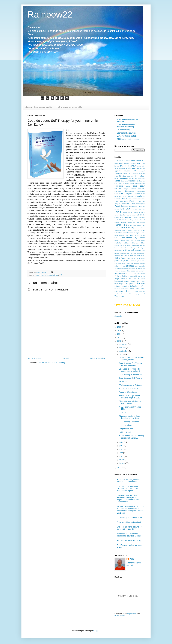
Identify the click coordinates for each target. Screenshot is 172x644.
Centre (117, 181)
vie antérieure (129, 294)
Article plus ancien (97, 358)
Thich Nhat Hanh (137, 289)
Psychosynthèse (120, 263)
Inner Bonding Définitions (129, 422)
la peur (138, 233)
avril (121, 453)
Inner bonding (127, 228)
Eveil (118, 212)
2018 (120, 327)
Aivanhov (127, 161)
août (121, 355)
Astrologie (118, 173)
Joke (135, 230)
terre (143, 281)
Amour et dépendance (128, 392)
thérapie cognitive (121, 286)
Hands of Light (129, 220)
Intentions (118, 230)
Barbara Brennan (139, 173)
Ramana (130, 263)
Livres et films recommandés (38, 107)
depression (141, 191)
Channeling (133, 181)
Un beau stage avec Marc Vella (129, 518)
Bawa (116, 176)
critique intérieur (53, 275)
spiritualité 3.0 (135, 276)
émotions (141, 201)
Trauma (129, 291)
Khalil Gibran (123, 233)
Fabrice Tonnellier (120, 615)
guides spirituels (139, 217)
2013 (120, 337)
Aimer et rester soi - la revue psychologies (130, 402)
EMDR (126, 201)
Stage (117, 279)
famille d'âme (127, 212)
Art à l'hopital (124, 382)
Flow (127, 215)
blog (136, 176)
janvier (122, 463)
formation (133, 215)
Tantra (133, 281)
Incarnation (137, 225)
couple (118, 189)
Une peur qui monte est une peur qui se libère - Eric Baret (130, 528)
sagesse (130, 266)
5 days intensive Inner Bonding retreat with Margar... (131, 437)
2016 (120, 330)
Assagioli (142, 171)
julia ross (141, 230)
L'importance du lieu (127, 429)
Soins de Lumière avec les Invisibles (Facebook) (127, 126)
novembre (124, 344)
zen (123, 296)
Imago (130, 225)
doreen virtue (120, 199)
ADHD (121, 161)
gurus (122, 220)
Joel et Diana (127, 230)
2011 (120, 468)
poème (117, 261)
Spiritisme (126, 276)
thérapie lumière (137, 286)
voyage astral (140, 294)
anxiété (142, 168)
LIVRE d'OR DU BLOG (127, 305)
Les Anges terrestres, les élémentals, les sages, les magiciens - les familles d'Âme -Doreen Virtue (129, 499)
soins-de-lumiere (121, 273)
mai (121, 449)
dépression (119, 194)
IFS (60, 275)
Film (143, 212)
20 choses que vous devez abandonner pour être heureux (129, 535)
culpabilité (141, 189)
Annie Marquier (133, 168)
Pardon (123, 258)
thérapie (141, 283)
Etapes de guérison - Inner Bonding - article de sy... (130, 417)
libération (122, 235)
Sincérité (117, 271)
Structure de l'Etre (129, 279)
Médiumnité (128, 250)
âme (139, 163)
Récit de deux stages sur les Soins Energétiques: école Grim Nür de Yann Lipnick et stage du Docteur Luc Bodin (131, 510)
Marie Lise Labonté (133, 240)
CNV (116, 183)
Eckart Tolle (119, 201)
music (138, 253)
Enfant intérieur (121, 206)
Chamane (124, 181)
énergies (117, 204)
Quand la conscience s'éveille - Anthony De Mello (131, 359)
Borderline (124, 178)
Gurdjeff (117, 220)
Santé (117, 268)
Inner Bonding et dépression (130, 375)
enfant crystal (140, 204)
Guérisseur (129, 217)
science (126, 269)
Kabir (116, 233)
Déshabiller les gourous (126, 133)
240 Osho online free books (128, 139)
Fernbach (137, 212)
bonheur (142, 176)
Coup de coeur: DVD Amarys (131, 378)
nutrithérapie (141, 256)
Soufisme (118, 276)
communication (140, 183)
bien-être (123, 176)
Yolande (118, 296)
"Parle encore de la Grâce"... (130, 385)
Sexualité (141, 268)
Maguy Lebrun (120, 240)
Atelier (125, 173)
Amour (133, 166)
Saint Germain (140, 266)
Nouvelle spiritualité (128, 256)
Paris (129, 258)
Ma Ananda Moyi (123, 130)
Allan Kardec (124, 163)
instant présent (140, 228)
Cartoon (141, 178)
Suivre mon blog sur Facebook (129, 522)
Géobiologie (141, 215)
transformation (120, 291)
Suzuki (127, 281)
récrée (143, 263)
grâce (122, 217)
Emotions (133, 201)
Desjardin (129, 194)
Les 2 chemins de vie (127, 425)
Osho (117, 258)
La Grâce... (123, 413)
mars (122, 456)
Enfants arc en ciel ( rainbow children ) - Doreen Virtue (128, 481)
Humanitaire (141, 222)
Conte (128, 186)
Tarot (138, 281)
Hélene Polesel (120, 222)
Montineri (133, 253)
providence (141, 261)
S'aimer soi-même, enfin (129, 389)
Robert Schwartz (120, 266)
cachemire (133, 178)
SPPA (143, 276)
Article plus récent (35, 358)
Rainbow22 (50, 14)
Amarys (133, 163)
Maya (143, 240)
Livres (137, 235)
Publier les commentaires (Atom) (52, 363)
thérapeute (130, 284)
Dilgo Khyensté (128, 196)
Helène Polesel (140, 220)
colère (132, 183)
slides (129, 271)
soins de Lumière (138, 271)
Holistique (131, 222)
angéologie (141, 166)
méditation (118, 243)
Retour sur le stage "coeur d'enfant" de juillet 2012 (129, 397)
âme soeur (125, 166)
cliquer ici (118, 316)
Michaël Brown (124, 253)
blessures (130, 176)
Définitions (118, 191)
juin (121, 446)
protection (133, 261)
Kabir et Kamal (125, 432)
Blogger (96, 631)
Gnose (117, 217)
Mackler (142, 238)
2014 (120, 334)
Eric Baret (126, 209)
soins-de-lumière (139, 273)
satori (121, 269)
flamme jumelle (120, 215)
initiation (117, 228)
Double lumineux (132, 199)
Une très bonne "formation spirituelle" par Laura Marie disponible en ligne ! (127, 489)
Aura (130, 173)
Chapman (141, 181)
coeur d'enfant (124, 183)
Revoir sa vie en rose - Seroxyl (129, 541)
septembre (124, 351)
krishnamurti (131, 233)
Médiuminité (118, 251)
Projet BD (125, 261)
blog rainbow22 (132, 614)
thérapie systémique (121, 289)
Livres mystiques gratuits (127, 136)
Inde (143, 225)
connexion (119, 186)
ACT (116, 161)
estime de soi (139, 209)
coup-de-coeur (41, 275)
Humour (118, 225)
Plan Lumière (140, 258)
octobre (123, 348)
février (122, 460)
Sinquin (123, 271)
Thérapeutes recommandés (69, 107)
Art (135, 171)
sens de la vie (133, 269)
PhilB (132, 559)
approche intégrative (123, 171)
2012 (120, 341)
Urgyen (135, 291)
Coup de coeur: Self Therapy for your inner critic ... (131, 364)
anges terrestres (120, 168)
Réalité (137, 263)
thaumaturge (119, 284)
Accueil (66, 358)
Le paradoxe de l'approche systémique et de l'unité (130, 370)
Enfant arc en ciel (128, 204)
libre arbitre (130, 235)
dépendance (129, 191)
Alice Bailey (136, 161)
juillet (122, 442)
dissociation (140, 196)
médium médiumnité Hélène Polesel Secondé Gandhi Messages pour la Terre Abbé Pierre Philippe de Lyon (130, 245)
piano (133, 258)
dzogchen (141, 199)
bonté (116, 178)
